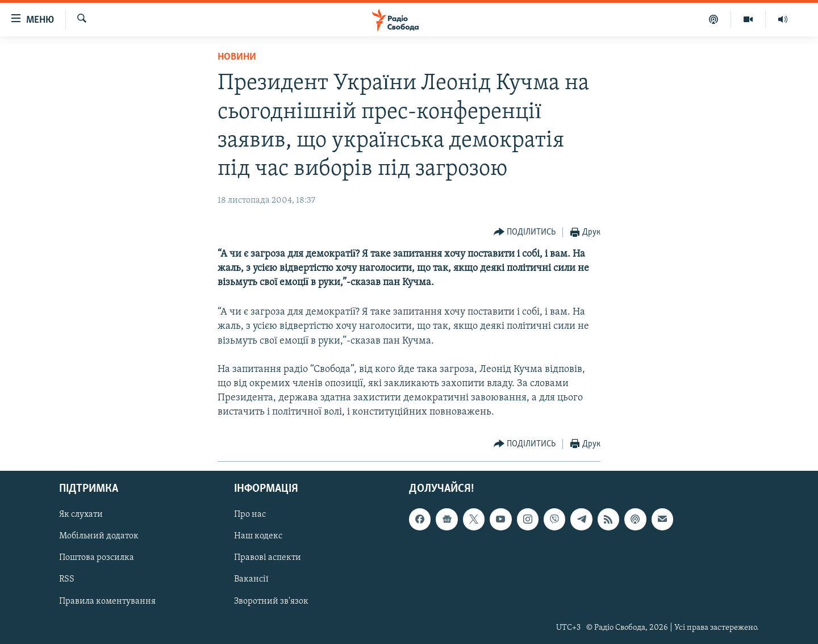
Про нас (250, 515)
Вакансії (251, 579)
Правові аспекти (268, 558)
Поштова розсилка (97, 558)
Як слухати (81, 515)
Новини (237, 57)
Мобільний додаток (99, 536)
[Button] (525, 233)
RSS (67, 579)
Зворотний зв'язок (271, 601)
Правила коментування (107, 601)
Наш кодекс (258, 536)
